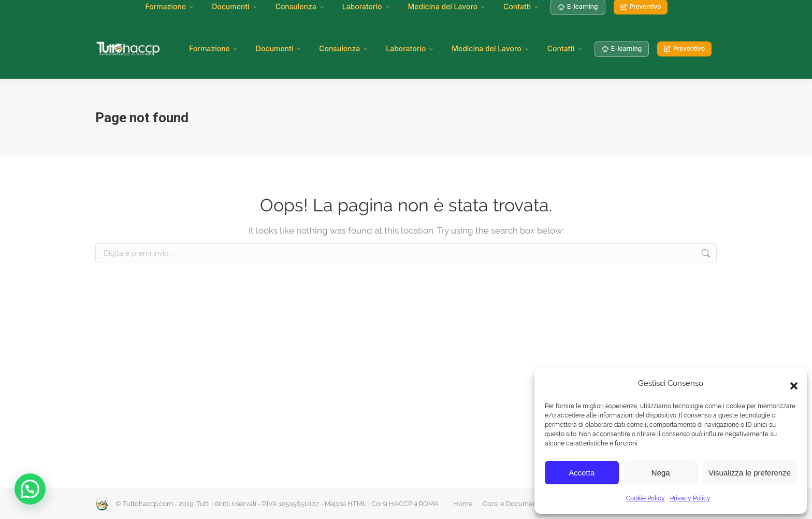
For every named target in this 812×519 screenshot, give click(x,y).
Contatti (565, 48)
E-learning (622, 48)
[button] (791, 383)
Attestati (231, 11)
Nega (661, 473)
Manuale (164, 11)
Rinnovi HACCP (281, 11)
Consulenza (344, 48)
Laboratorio (410, 48)
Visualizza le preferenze (750, 473)
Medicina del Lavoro (491, 48)
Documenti (279, 48)
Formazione (214, 48)
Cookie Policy (646, 498)
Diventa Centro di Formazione (360, 11)
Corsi (198, 11)
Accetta (582, 473)
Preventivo (684, 48)
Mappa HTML (346, 504)
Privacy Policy (690, 498)
